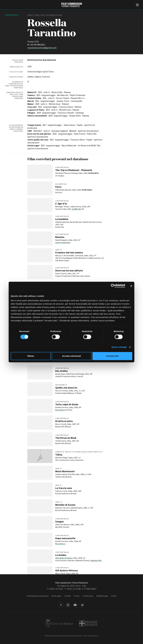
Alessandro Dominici (64, 558)
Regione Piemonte (88, 623)
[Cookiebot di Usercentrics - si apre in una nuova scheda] (113, 286)
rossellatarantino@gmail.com (42, 48)
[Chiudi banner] (131, 286)
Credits (114, 596)
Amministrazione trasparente (38, 596)
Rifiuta (31, 356)
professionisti (12, 15)
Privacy (77, 596)
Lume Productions (63, 243)
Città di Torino (59, 623)
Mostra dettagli (119, 347)
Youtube (75, 605)
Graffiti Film (76, 209)
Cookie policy (88, 596)
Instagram (68, 605)
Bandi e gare (56, 596)
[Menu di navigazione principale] (137, 5)
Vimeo (82, 605)
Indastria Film (96, 560)
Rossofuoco (60, 410)
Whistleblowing (102, 596)
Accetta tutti (112, 356)
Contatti (68, 596)
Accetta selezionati (71, 356)
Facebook (61, 605)
